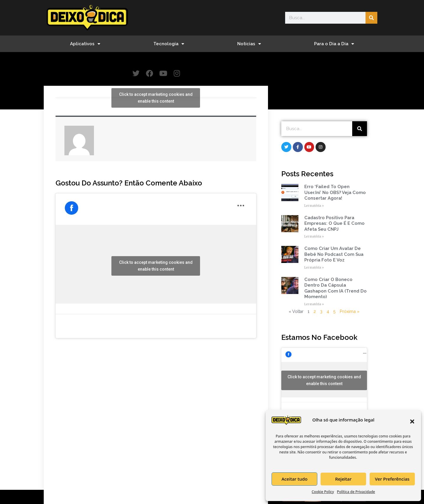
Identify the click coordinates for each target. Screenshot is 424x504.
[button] (412, 421)
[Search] (371, 18)
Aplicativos (85, 44)
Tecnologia (169, 44)
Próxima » (350, 312)
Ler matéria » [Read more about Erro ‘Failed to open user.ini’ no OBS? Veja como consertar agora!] (314, 206)
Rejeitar (343, 479)
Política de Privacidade (356, 492)
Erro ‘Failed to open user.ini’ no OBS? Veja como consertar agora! (335, 193)
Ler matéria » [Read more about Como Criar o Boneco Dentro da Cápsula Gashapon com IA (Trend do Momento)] (314, 304)
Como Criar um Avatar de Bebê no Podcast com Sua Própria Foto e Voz (334, 255)
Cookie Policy (323, 492)
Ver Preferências (392, 479)
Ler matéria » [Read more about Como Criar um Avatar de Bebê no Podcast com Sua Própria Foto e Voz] (314, 268)
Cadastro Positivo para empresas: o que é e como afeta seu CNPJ (334, 224)
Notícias (249, 44)
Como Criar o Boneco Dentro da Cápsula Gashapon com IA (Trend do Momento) (336, 289)
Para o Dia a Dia (334, 44)
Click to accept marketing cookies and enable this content (156, 98)
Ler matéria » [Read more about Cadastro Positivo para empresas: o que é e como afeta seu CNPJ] (314, 237)
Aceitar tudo (295, 479)
